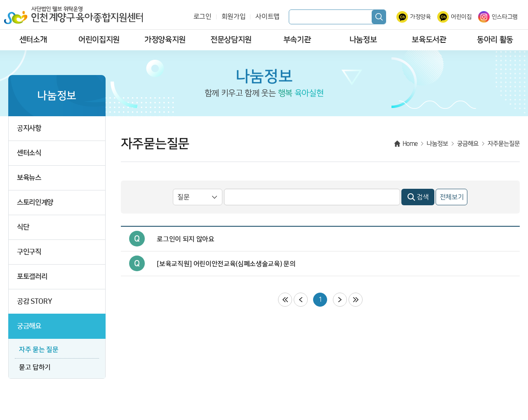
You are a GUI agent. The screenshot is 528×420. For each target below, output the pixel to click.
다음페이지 (340, 300)
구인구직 (29, 252)
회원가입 (234, 17)
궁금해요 (29, 326)
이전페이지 (301, 300)
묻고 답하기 (35, 367)
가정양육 (421, 17)
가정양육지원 (165, 40)
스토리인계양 (35, 203)
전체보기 (452, 197)
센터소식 (29, 153)
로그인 (203, 17)
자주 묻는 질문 (39, 350)
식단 (23, 227)
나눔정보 (363, 40)
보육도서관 (429, 40)
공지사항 (29, 128)
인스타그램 (505, 17)
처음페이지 (285, 300)
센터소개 (33, 40)
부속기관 (297, 40)
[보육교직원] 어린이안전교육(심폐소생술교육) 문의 (226, 264)
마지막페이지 (356, 300)
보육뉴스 (29, 178)
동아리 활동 (495, 40)
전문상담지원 (231, 40)
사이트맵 (268, 17)
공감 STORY (34, 302)
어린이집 (461, 17)
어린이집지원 (99, 40)
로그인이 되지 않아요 (185, 239)
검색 (379, 17)
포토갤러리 (32, 277)
